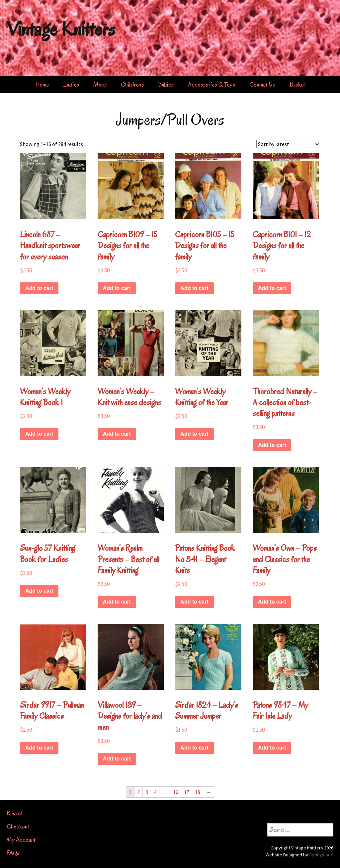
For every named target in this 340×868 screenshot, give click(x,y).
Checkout (18, 827)
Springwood (321, 855)
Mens (100, 85)
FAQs (13, 853)
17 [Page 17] (187, 792)
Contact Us (262, 85)
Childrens (132, 85)
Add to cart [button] (39, 288)
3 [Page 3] (147, 792)
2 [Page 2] (138, 792)
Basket (297, 85)
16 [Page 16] (176, 792)
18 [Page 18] (198, 792)
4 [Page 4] (155, 792)
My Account (21, 840)
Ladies (71, 85)
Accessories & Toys (212, 85)
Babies (166, 85)
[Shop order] (288, 144)
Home (42, 85)
